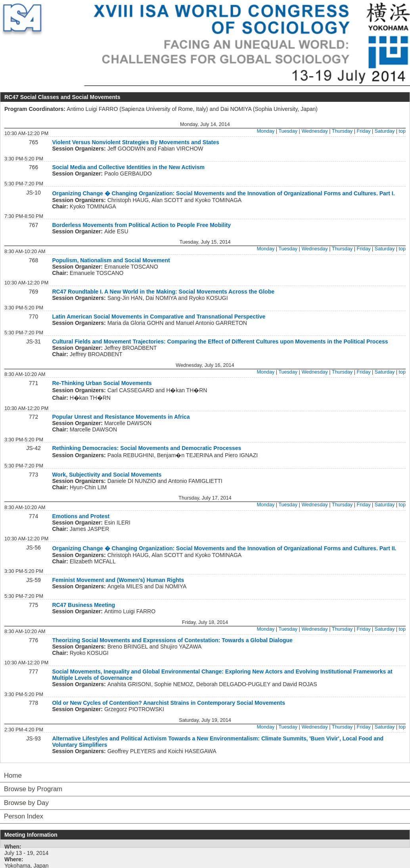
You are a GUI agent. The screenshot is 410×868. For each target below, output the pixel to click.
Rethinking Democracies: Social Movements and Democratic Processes (147, 448)
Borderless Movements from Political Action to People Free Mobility (141, 225)
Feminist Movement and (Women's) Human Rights (118, 580)
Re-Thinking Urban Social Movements (102, 383)
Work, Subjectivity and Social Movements (107, 475)
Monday (265, 131)
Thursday (342, 131)
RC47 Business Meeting (83, 605)
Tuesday (288, 131)
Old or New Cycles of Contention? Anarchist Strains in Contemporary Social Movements (169, 703)
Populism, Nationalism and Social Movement (111, 260)
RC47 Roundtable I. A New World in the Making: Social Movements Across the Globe (163, 292)
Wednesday (314, 131)
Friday (364, 131)
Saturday (385, 131)
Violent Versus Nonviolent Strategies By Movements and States (135, 142)
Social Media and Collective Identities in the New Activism (128, 167)
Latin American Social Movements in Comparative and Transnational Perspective (159, 317)
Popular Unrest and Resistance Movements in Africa (121, 417)
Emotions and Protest (81, 516)
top (402, 131)
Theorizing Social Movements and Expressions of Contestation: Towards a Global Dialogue (172, 640)
